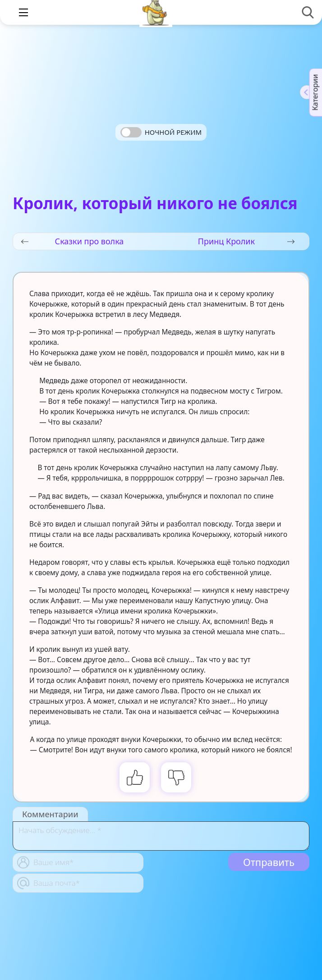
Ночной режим (173, 132)
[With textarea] (161, 836)
